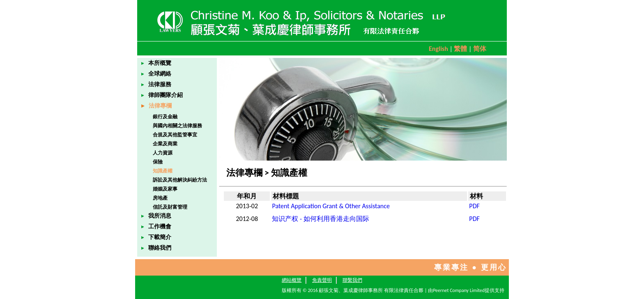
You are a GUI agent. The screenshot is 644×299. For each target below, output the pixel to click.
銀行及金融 (165, 116)
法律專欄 (156, 106)
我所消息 (156, 216)
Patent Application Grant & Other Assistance (331, 206)
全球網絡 (156, 74)
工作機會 (156, 226)
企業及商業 (165, 144)
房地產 (160, 198)
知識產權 (163, 171)
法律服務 (156, 84)
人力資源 (163, 153)
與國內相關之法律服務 (177, 125)
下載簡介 (156, 237)
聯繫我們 (352, 280)
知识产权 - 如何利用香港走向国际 (320, 219)
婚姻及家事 (165, 189)
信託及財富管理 (170, 207)
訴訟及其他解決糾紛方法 (180, 180)
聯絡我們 (156, 248)
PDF (474, 206)
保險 (158, 162)
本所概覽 (156, 63)
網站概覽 (292, 280)
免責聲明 (322, 280)
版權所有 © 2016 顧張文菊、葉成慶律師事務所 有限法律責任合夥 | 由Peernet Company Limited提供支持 (393, 290)
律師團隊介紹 (162, 95)
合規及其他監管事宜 (175, 135)
